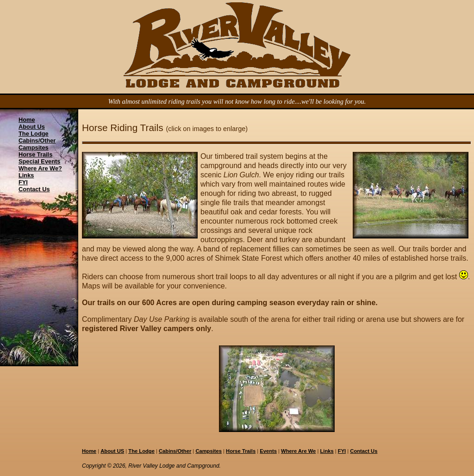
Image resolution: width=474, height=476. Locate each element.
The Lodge (34, 134)
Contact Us (34, 189)
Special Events (39, 161)
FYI (23, 182)
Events (268, 451)
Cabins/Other (37, 141)
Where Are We (298, 451)
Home (27, 120)
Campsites (34, 147)
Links (26, 175)
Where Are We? (40, 168)
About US (112, 451)
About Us (32, 127)
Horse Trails (35, 154)
